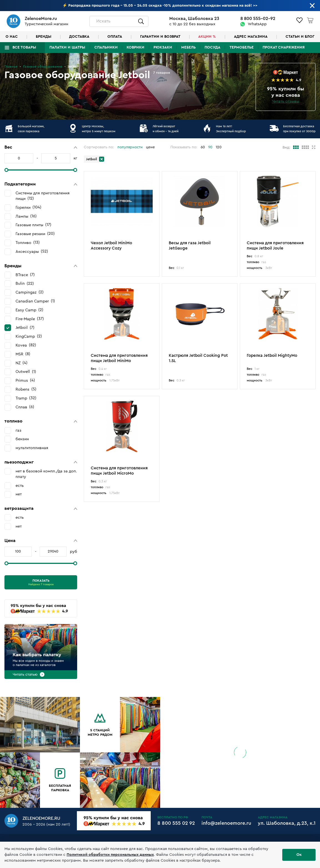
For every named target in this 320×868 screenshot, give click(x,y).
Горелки (28, 207)
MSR (23, 354)
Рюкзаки (163, 47)
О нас (12, 37)
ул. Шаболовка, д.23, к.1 (287, 823)
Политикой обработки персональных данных (110, 855)
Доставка (79, 37)
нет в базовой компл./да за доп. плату (46, 474)
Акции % (207, 37)
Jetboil (25, 328)
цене (150, 147)
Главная (11, 67)
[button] (41, 147)
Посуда (212, 47)
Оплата (115, 37)
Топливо (28, 243)
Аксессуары (32, 251)
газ (18, 430)
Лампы (26, 216)
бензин (22, 439)
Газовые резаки (35, 234)
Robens (26, 389)
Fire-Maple (30, 319)
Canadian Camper (35, 301)
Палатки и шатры (67, 47)
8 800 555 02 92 (176, 823)
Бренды (44, 37)
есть (20, 486)
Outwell (26, 372)
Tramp (26, 398)
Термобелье (242, 47)
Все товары (24, 47)
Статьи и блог (300, 37)
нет (19, 494)
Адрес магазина (251, 37)
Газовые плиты (33, 225)
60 (203, 147)
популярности (130, 147)
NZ (22, 363)
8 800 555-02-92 (258, 19)
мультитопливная (32, 448)
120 (219, 147)
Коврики (135, 47)
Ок (299, 855)
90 (210, 147)
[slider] (6, 170)
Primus (25, 380)
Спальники (106, 47)
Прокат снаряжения (284, 47)
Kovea (26, 345)
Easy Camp (29, 310)
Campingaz (30, 292)
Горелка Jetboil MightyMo (272, 356)
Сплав (25, 407)
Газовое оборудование (43, 67)
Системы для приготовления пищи (43, 196)
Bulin (25, 284)
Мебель (188, 47)
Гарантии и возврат (160, 37)
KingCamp (29, 336)
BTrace (25, 275)
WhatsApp (257, 24)
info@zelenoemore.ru (226, 823)
